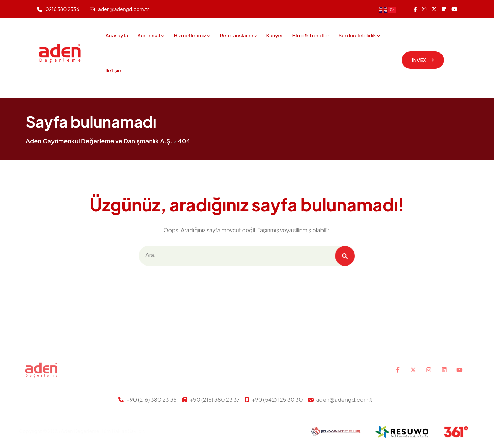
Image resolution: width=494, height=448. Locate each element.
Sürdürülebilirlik (357, 35)
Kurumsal (149, 35)
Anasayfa (117, 35)
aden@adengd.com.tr (123, 9)
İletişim (114, 70)
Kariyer (274, 35)
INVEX (423, 60)
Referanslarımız (238, 35)
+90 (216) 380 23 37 (215, 399)
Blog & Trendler (311, 35)
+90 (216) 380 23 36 (151, 399)
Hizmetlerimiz (190, 35)
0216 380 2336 (62, 9)
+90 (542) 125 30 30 (277, 399)
